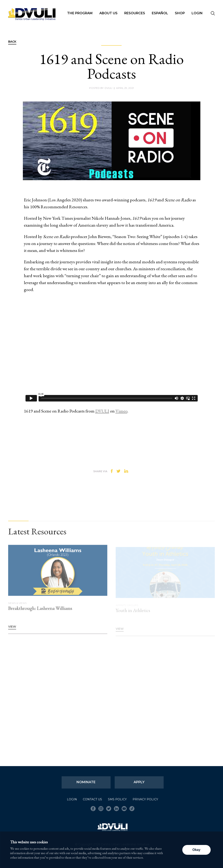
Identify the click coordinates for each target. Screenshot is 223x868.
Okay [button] (196, 850)
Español (160, 13)
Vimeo (121, 411)
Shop (180, 13)
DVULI (102, 411)
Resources (135, 13)
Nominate (86, 782)
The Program (80, 13)
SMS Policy (117, 799)
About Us (108, 13)
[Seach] (213, 14)
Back (12, 42)
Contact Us (92, 799)
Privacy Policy (145, 799)
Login (197, 13)
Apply (139, 782)
